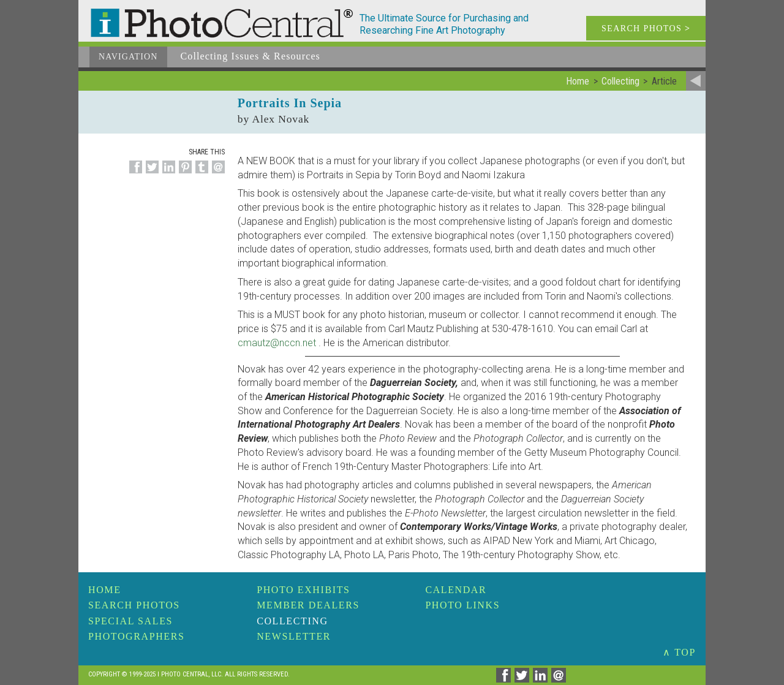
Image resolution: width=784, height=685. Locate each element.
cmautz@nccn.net (277, 343)
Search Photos (134, 605)
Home (105, 590)
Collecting (292, 621)
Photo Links (462, 605)
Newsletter (294, 636)
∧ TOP (679, 652)
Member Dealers (308, 605)
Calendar (456, 590)
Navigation (128, 57)
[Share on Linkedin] (167, 174)
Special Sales (130, 621)
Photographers (136, 636)
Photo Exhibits (303, 590)
